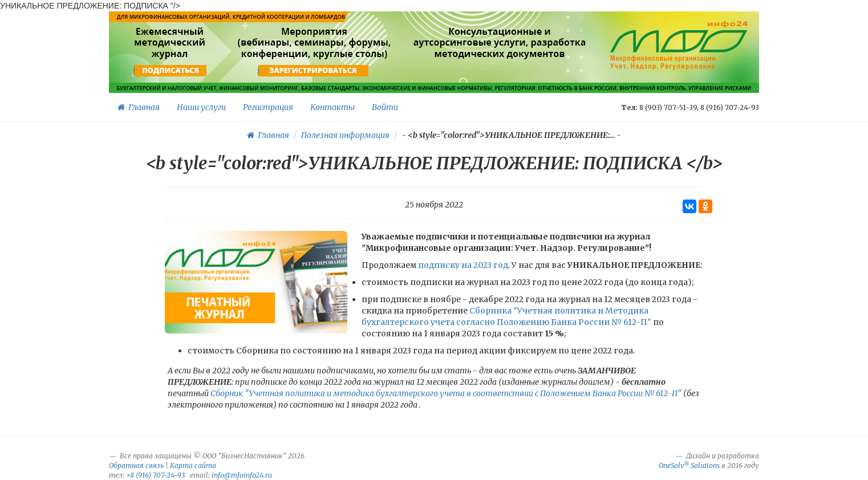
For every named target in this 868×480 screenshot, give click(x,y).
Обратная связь (136, 465)
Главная (139, 107)
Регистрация (268, 107)
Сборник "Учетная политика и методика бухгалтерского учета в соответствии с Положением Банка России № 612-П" (446, 393)
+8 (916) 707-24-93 (155, 475)
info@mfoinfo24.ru (242, 475)
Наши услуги (201, 107)
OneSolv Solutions (689, 465)
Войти (385, 107)
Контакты (332, 107)
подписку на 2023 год (463, 265)
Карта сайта (193, 465)
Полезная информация (345, 135)
